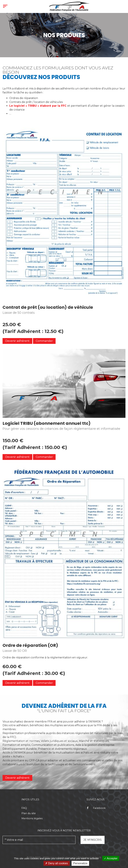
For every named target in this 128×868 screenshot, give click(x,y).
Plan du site (29, 813)
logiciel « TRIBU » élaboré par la (38, 106)
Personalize (80, 863)
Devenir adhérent (17, 778)
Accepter (111, 858)
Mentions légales (32, 818)
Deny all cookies (57, 863)
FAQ (24, 808)
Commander (44, 341)
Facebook (96, 808)
